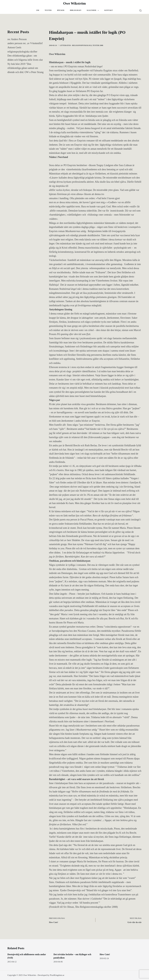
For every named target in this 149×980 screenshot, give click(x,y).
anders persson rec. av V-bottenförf (25, 43)
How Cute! (105, 954)
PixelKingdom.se (57, 975)
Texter (48, 10)
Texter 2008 (98, 45)
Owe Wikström (74, 3)
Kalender (93, 10)
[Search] (140, 10)
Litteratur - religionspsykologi (76, 45)
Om (38, 10)
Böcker (61, 10)
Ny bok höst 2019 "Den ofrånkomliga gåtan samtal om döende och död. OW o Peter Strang (26, 68)
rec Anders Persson (17, 39)
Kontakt (109, 10)
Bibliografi (75, 10)
